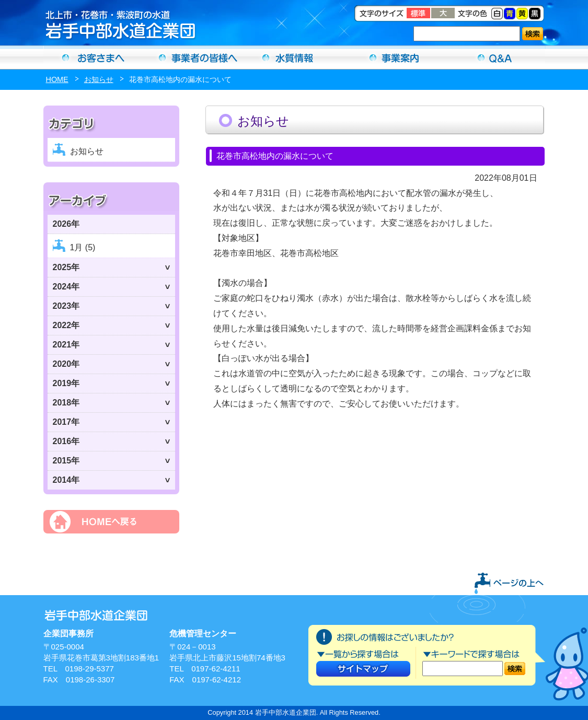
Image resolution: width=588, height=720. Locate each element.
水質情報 (294, 57)
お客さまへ (94, 57)
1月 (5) (83, 247)
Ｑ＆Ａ (495, 57)
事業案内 (395, 57)
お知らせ (99, 79)
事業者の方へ (194, 57)
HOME (57, 79)
